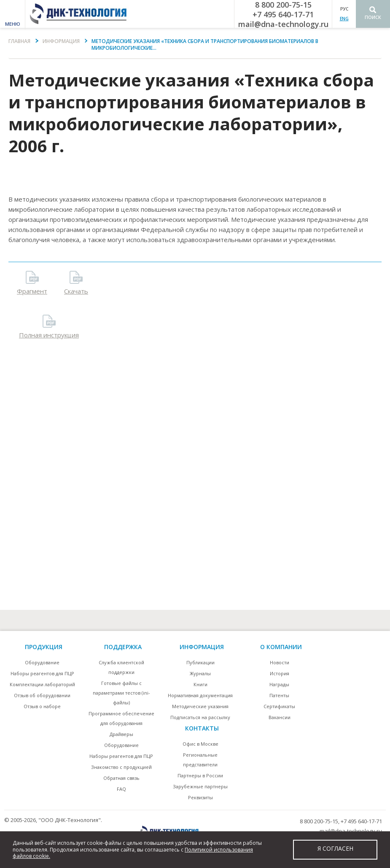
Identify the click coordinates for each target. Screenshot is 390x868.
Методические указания (200, 706)
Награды (279, 684)
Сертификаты (279, 706)
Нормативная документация (200, 695)
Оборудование (42, 662)
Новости (280, 662)
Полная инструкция (49, 335)
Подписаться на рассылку (200, 717)
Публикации (200, 662)
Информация (61, 41)
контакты (202, 728)
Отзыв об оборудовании (42, 695)
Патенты (279, 695)
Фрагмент (32, 291)
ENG (344, 19)
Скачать (76, 291)
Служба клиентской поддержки (121, 667)
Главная (19, 41)
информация (202, 647)
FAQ (121, 789)
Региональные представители (200, 760)
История (280, 673)
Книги (200, 684)
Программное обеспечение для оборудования (121, 718)
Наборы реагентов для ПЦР (42, 673)
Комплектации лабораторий (42, 684)
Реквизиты (200, 797)
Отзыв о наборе (42, 706)
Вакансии (280, 717)
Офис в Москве (200, 744)
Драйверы (121, 734)
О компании (281, 647)
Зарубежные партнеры (200, 786)
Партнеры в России (200, 775)
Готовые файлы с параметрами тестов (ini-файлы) (121, 693)
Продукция (44, 647)
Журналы (200, 673)
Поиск (373, 17)
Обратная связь (121, 778)
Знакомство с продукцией (121, 767)
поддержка (123, 647)
